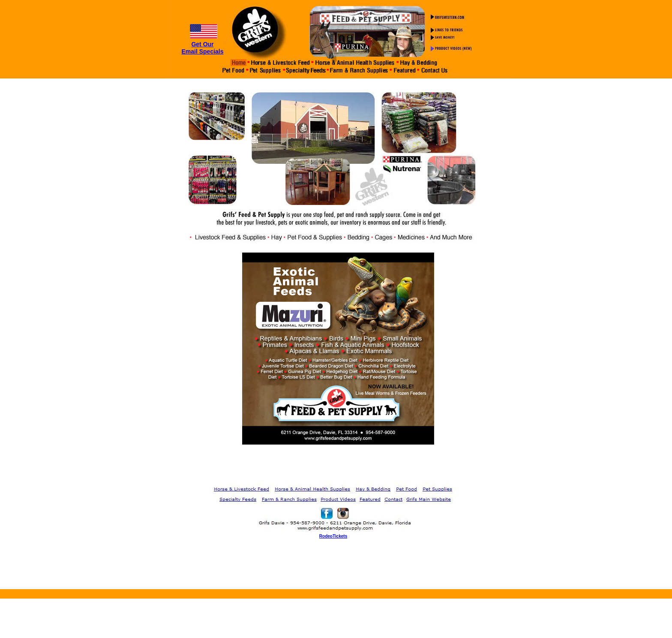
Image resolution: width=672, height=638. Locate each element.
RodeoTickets (333, 536)
